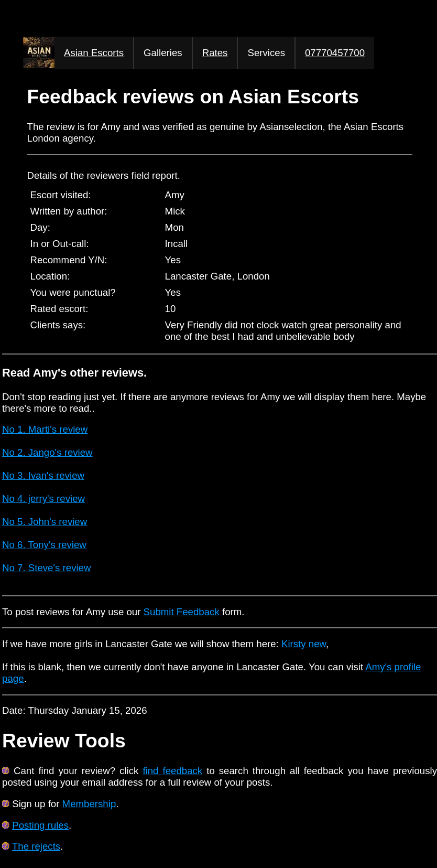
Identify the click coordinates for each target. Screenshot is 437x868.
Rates (215, 53)
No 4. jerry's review (43, 499)
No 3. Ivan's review (43, 475)
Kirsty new (304, 644)
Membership (89, 804)
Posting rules (40, 825)
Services (266, 53)
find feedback (172, 771)
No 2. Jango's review (47, 452)
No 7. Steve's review (46, 568)
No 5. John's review (45, 522)
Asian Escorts (94, 53)
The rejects (36, 846)
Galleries (163, 53)
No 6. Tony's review (44, 545)
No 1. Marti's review (45, 429)
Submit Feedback (182, 612)
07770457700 (335, 53)
